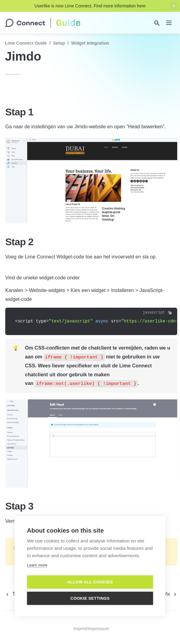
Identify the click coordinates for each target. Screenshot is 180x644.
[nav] (169, 23)
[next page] (170, 594)
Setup (59, 43)
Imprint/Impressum (91, 629)
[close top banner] (174, 6)
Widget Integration (90, 43)
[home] (43, 23)
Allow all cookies (90, 582)
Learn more (37, 565)
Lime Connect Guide (26, 43)
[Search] (157, 23)
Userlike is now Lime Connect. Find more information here (90, 6)
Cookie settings (90, 598)
